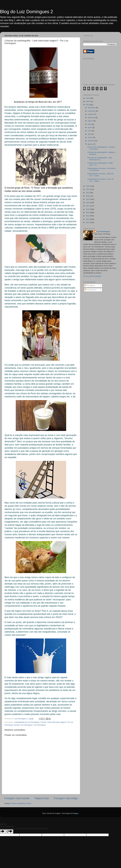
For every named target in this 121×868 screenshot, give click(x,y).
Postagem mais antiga (66, 798)
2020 (88, 196)
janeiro (91, 144)
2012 (88, 222)
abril (90, 134)
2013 (88, 219)
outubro (91, 114)
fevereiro (91, 141)
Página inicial (42, 798)
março (90, 137)
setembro (92, 118)
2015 (88, 213)
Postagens (90, 285)
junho (90, 127)
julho (90, 124)
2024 (88, 105)
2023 (88, 186)
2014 (88, 216)
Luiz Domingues (103, 231)
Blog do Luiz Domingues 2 (26, 12)
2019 (88, 199)
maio (90, 131)
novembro (92, 111)
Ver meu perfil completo (92, 276)
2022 (88, 189)
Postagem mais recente (17, 798)
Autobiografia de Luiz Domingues (27, 722)
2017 (88, 206)
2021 (88, 193)
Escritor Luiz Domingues (23, 725)
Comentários (90, 290)
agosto (91, 121)
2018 (88, 203)
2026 (88, 98)
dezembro (92, 108)
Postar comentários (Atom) (21, 803)
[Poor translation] (9, 831)
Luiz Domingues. (40, 725)
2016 (88, 209)
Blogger (75, 813)
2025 (88, 101)
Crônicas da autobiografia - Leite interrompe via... (100, 159)
